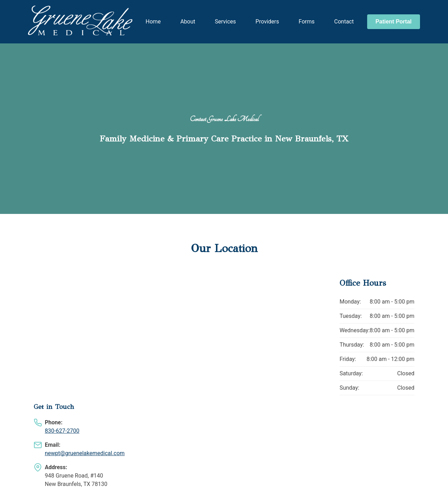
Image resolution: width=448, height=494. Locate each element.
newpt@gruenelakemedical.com (85, 453)
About (188, 22)
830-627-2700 (62, 431)
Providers (267, 22)
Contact (344, 22)
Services (225, 22)
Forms (307, 22)
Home (153, 22)
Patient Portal (394, 22)
